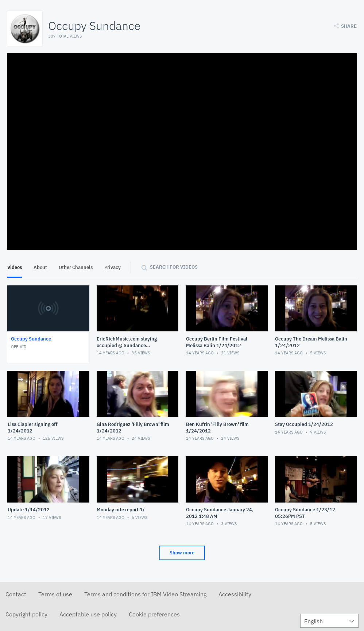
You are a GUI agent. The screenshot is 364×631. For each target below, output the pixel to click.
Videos (15, 267)
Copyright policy (26, 614)
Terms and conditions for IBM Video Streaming (145, 594)
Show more (182, 553)
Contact (16, 594)
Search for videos (174, 267)
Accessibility (235, 594)
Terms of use (55, 594)
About (40, 267)
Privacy (113, 267)
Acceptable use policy (88, 614)
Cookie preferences (154, 614)
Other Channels (76, 267)
